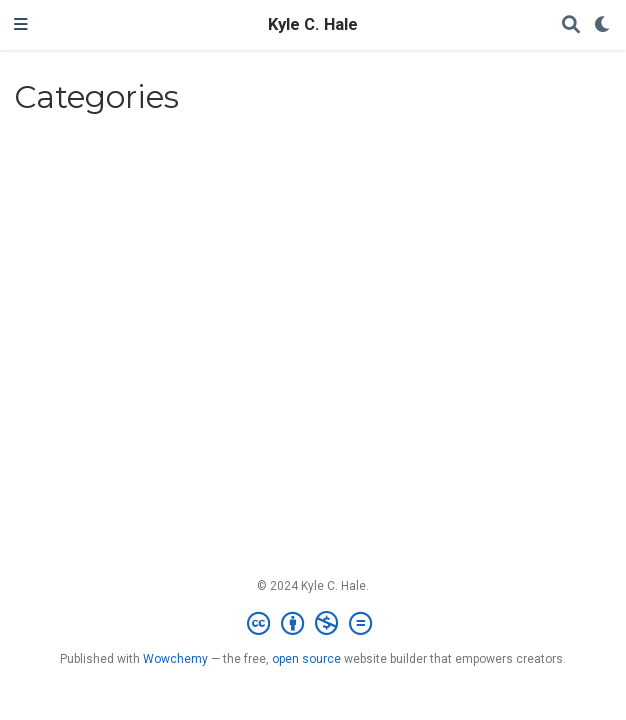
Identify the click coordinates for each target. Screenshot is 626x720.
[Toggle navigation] (21, 25)
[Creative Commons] (313, 624)
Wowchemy (175, 659)
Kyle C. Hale (313, 24)
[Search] (571, 25)
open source (306, 659)
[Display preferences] (603, 25)
